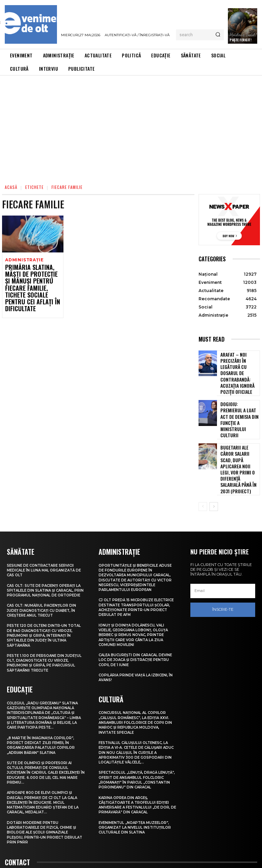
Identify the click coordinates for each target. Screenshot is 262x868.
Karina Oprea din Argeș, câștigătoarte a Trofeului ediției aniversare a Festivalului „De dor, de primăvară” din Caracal (137, 770)
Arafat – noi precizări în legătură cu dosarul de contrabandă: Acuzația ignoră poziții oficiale (240, 366)
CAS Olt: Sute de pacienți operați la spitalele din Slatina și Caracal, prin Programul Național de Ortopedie (46, 544)
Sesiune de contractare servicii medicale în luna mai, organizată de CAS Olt (43, 521)
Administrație (23, 260)
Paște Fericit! (240, 40)
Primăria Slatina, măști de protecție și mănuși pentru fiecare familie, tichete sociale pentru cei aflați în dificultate (32, 280)
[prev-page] (203, 458)
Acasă (11, 187)
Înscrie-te (223, 561)
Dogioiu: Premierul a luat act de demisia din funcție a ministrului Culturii (238, 399)
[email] (223, 543)
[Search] (218, 35)
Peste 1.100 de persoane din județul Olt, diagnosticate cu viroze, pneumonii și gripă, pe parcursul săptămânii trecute (42, 619)
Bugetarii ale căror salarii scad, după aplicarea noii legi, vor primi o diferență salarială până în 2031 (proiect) (239, 431)
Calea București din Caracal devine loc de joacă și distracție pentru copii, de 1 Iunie (136, 621)
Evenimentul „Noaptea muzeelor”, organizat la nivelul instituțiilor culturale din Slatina (137, 793)
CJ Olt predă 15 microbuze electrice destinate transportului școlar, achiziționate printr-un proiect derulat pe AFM (135, 566)
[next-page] (214, 458)
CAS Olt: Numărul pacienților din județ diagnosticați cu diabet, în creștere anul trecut (44, 567)
